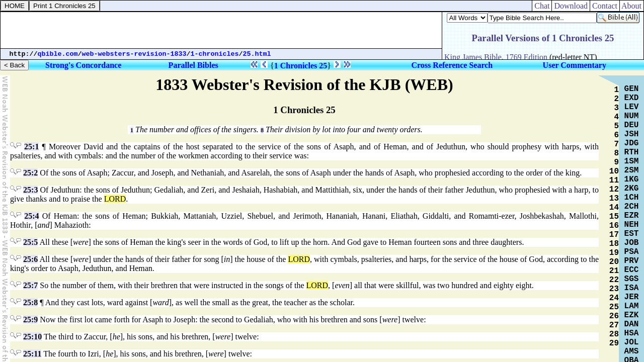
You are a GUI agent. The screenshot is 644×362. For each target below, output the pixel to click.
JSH (632, 134)
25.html (257, 54)
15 (614, 217)
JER (632, 297)
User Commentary (575, 65)
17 (614, 235)
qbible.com (58, 54)
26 (614, 316)
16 (614, 226)
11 (614, 180)
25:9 (30, 320)
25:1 (31, 147)
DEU (632, 125)
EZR (632, 216)
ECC (632, 270)
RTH (632, 152)
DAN (632, 324)
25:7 (30, 285)
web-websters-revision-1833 (134, 54)
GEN (632, 89)
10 (614, 171)
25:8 (30, 302)
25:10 (32, 337)
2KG (632, 189)
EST (632, 234)
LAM (632, 306)
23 (614, 289)
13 (614, 199)
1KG (632, 179)
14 (614, 208)
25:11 (32, 354)
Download (571, 6)
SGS (632, 279)
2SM (632, 170)
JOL (632, 342)
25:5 (30, 242)
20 (614, 262)
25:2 (30, 173)
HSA (632, 333)
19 (614, 253)
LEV (632, 107)
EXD (632, 98)
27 (614, 325)
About (632, 6)
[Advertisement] (221, 30)
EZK (632, 315)
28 (614, 334)
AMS (632, 351)
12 (614, 190)
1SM (632, 161)
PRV (632, 261)
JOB (632, 243)
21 (614, 271)
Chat (542, 6)
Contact (605, 6)
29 (614, 343)
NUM (632, 116)
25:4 (31, 216)
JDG (632, 143)
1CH (632, 198)
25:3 (30, 190)
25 (614, 307)
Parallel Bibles (193, 65)
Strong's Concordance (83, 65)
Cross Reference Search (452, 65)
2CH (632, 207)
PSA (632, 252)
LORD (115, 199)
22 (614, 280)
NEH (632, 225)
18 (614, 244)
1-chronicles (215, 54)
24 (614, 298)
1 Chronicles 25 (301, 66)
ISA (632, 288)
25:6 (30, 259)
